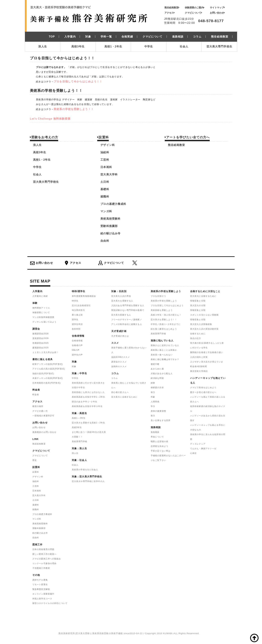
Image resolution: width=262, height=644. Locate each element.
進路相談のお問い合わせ (44, 432)
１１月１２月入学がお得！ (46, 352)
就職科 (105, 197)
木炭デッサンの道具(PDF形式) (48, 378)
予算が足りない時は (161, 451)
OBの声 (76, 350)
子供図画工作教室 (41, 568)
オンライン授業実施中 (43, 594)
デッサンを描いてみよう (44, 322)
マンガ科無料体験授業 (43, 317)
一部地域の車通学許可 (43, 416)
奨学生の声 (77, 355)
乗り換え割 (77, 315)
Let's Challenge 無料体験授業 (50, 119)
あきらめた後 (157, 369)
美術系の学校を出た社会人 (85, 470)
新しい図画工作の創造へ (44, 554)
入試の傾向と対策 (199, 357)
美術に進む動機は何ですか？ (165, 359)
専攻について (157, 437)
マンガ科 (106, 211)
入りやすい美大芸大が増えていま (207, 362)
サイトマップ (217, 8)
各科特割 (76, 329)
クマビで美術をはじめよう (203, 388)
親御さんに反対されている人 (165, 345)
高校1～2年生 (79, 418)
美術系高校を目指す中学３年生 (87, 406)
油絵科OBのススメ (121, 357)
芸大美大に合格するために (124, 397)
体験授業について (41, 313)
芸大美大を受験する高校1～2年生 (88, 423)
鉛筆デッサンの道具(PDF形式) (48, 364)
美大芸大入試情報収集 (201, 324)
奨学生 (75, 320)
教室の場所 (38, 406)
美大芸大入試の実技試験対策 (204, 329)
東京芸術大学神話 (199, 371)
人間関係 (155, 402)
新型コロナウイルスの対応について (50, 603)
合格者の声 (77, 345)
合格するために (198, 334)
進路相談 (155, 432)
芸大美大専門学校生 (219, 46)
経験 (153, 383)
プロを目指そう (158, 296)
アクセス (170, 13)
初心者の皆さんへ (120, 392)
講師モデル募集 (40, 580)
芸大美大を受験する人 (122, 301)
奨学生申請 (77, 324)
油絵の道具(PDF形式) (43, 374)
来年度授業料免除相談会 (84, 296)
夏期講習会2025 (41, 348)
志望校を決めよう (159, 446)
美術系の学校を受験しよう (164, 301)
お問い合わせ (217, 13)
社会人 (184, 46)
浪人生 (43, 46)
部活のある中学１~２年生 (85, 402)
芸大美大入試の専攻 (121, 296)
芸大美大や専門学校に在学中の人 (88, 481)
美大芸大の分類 (198, 306)
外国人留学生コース (42, 599)
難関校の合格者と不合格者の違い (207, 352)
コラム (115, 378)
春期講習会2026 (41, 334)
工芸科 (105, 160)
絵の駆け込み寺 (110, 233)
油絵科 (105, 152)
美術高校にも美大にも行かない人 (88, 392)
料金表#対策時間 (199, 366)
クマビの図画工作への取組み (47, 559)
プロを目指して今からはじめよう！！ (78, 81)
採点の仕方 (196, 338)
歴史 (35, 460)
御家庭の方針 (157, 388)
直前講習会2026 (41, 338)
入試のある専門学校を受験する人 (128, 306)
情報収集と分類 (198, 301)
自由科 (105, 241)
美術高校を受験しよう (162, 310)
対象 (74, 366)
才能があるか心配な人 (162, 374)
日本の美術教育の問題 (43, 549)
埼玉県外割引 (78, 310)
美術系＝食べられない (162, 355)
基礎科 (105, 189)
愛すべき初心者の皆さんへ (203, 392)
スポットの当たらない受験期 (204, 315)
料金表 (36, 395)
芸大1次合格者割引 (81, 306)
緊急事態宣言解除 (41, 589)
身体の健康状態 (158, 411)
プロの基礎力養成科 (113, 204)
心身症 (193, 453)
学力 (153, 406)
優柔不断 (155, 364)
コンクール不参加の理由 (44, 563)
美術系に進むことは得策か (164, 350)
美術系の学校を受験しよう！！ (74, 109)
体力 (153, 392)
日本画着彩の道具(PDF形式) (47, 383)
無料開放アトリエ (41, 308)
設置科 (36, 472)
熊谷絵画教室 (172, 8)
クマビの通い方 (40, 411)
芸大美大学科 (109, 174)
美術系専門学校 (80, 442)
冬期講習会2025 (41, 343)
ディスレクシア (198, 444)
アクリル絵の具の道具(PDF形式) (49, 369)
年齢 (153, 397)
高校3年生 (78, 46)
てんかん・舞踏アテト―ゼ (203, 449)
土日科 (105, 182)
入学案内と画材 (40, 296)
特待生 (75, 301)
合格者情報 (77, 341)
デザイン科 (108, 145)
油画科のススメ (119, 366)
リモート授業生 (40, 585)
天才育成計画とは (120, 336)
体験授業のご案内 (195, 8)
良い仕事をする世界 (161, 420)
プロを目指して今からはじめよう (167, 306)
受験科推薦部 (109, 226)
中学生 (149, 46)
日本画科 (106, 167)
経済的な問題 (157, 378)
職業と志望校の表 (159, 442)
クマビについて (193, 13)
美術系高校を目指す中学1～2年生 (88, 397)
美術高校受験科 (110, 219)
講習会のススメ (119, 362)
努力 (153, 416)
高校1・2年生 (113, 46)
